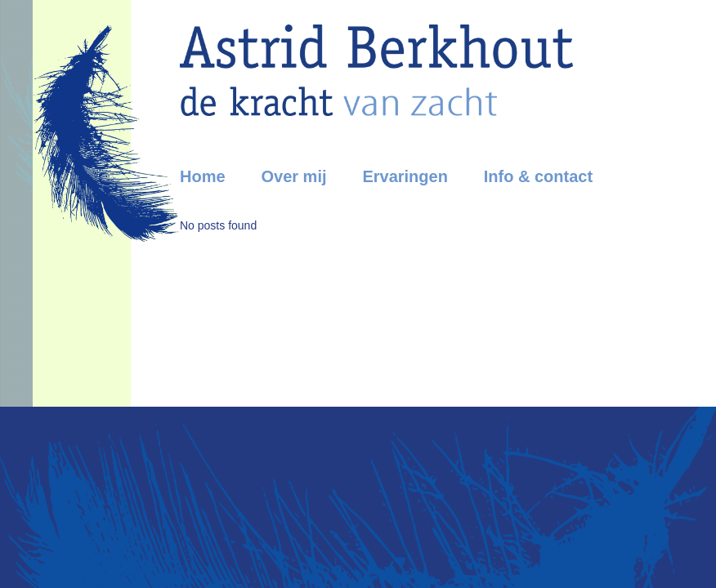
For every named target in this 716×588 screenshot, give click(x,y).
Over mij (293, 176)
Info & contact (538, 176)
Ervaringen (405, 176)
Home (203, 176)
